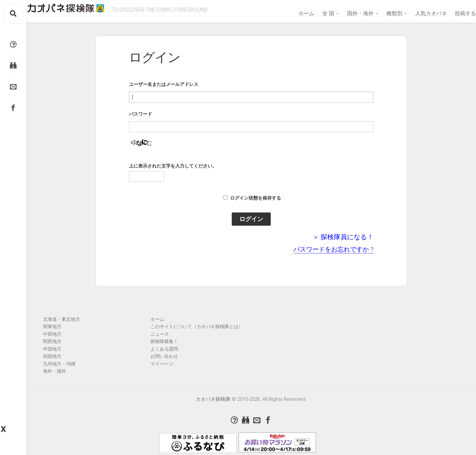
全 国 (315, 13)
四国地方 (52, 356)
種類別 (381, 13)
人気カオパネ (418, 13)
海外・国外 (55, 371)
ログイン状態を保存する (256, 198)
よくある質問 (164, 349)
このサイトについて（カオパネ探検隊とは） (197, 326)
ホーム (293, 13)
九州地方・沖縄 (59, 364)
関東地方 (52, 326)
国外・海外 (347, 13)
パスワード (140, 114)
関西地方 (52, 341)
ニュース (160, 334)
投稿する (452, 13)
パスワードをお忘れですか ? (334, 249)
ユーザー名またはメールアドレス (164, 84)
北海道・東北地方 (61, 319)
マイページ (162, 364)
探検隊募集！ (164, 341)
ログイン (251, 219)
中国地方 (52, 349)
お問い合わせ (164, 356)
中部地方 (52, 334)
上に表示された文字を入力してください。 (173, 166)
